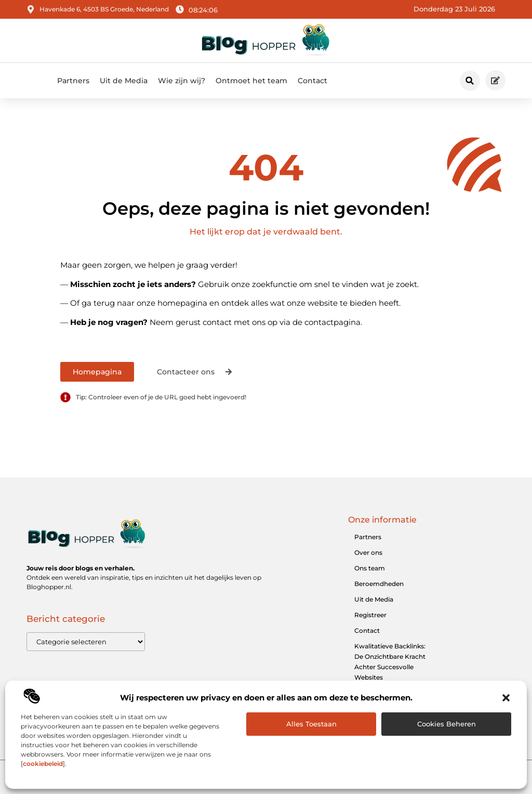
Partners (73, 81)
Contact (312, 81)
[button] (506, 698)
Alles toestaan (311, 724)
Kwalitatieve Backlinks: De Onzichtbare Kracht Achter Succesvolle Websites (390, 662)
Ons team (370, 568)
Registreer (370, 615)
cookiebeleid (43, 764)
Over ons (368, 552)
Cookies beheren (447, 724)
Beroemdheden (379, 584)
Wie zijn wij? (182, 81)
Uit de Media (124, 81)
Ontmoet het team (251, 81)
